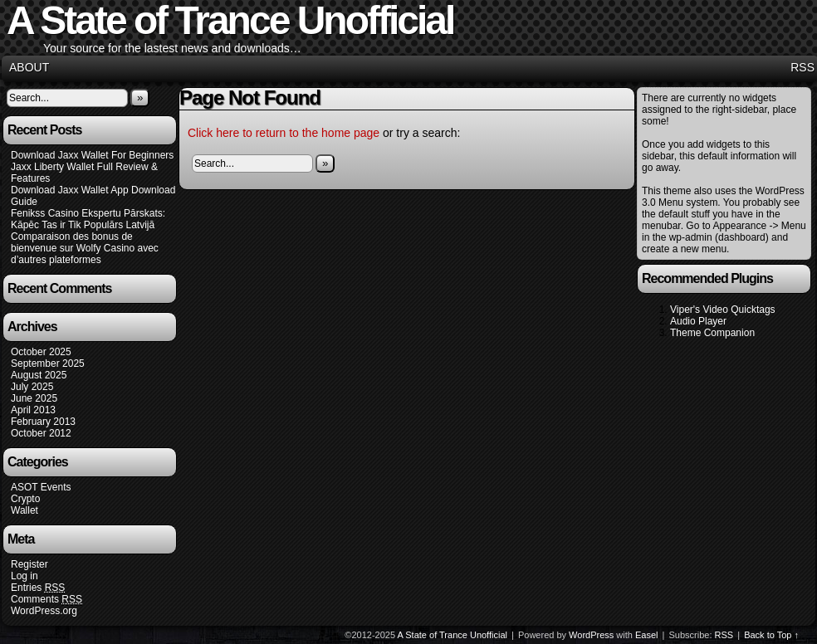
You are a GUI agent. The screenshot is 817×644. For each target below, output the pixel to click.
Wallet (24, 510)
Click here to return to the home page (284, 133)
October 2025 (41, 352)
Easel (647, 635)
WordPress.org (44, 611)
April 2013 (33, 410)
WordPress (591, 635)
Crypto (25, 499)
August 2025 (39, 375)
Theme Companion (712, 333)
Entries (38, 588)
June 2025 (34, 398)
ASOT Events (41, 487)
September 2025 (48, 363)
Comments (46, 600)
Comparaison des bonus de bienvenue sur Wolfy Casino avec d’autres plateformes (85, 248)
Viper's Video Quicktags (723, 310)
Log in (24, 576)
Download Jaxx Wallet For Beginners (92, 155)
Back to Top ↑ (771, 635)
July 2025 (32, 387)
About (29, 67)
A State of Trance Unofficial (453, 635)
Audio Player (698, 321)
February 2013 (43, 422)
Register (29, 564)
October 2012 (41, 433)
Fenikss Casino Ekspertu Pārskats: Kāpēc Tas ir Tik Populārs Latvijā (88, 219)
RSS (802, 67)
